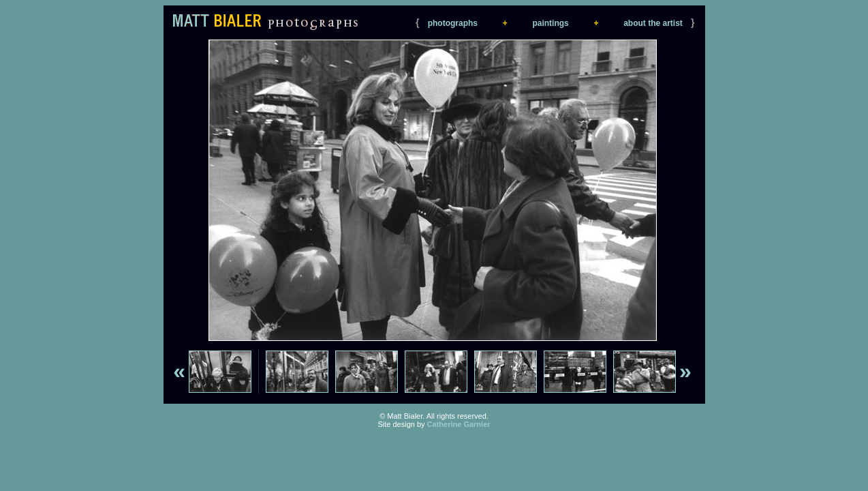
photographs (453, 23)
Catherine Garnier (459, 424)
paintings (550, 23)
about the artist (653, 23)
